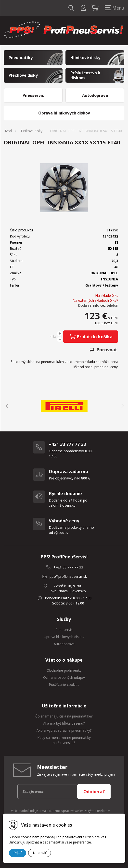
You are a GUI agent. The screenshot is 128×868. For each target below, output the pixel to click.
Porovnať (103, 350)
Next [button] (122, 406)
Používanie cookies (64, 685)
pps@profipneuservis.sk (68, 576)
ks (55, 336)
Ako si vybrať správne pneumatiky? (64, 730)
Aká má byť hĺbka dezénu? (64, 723)
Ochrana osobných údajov (64, 677)
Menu (114, 8)
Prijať (18, 853)
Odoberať (94, 792)
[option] (64, 406)
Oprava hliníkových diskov (64, 637)
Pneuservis (64, 630)
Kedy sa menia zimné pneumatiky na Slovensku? (64, 740)
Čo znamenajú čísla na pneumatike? (64, 716)
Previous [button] (6, 406)
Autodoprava (64, 644)
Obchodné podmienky (64, 670)
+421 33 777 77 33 (68, 567)
